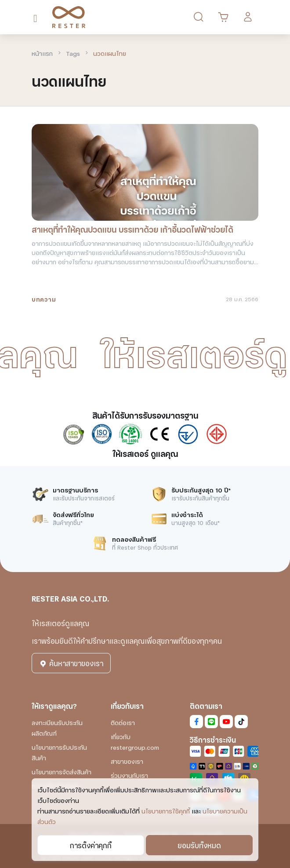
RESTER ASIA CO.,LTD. (70, 598)
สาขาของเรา (127, 761)
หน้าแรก (42, 53)
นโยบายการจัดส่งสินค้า (62, 771)
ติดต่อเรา (123, 722)
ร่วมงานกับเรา (129, 775)
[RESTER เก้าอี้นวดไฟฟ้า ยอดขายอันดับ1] (65, 17)
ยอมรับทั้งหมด (199, 845)
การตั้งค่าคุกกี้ (91, 845)
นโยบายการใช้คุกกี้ (166, 811)
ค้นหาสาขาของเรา (71, 663)
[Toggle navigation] (37, 17)
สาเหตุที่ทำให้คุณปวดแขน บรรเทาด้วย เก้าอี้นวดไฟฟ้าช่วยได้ (132, 229)
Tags (73, 53)
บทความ (44, 299)
